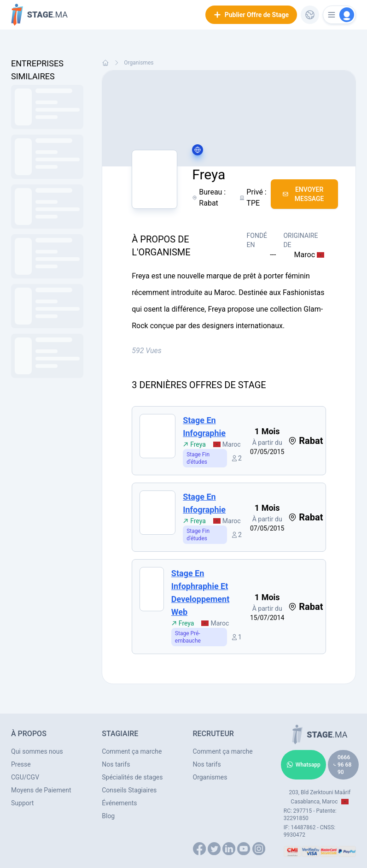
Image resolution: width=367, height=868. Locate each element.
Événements (119, 803)
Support (22, 803)
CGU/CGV (25, 777)
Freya (194, 444)
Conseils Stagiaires (129, 790)
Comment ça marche (132, 751)
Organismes (139, 63)
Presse (21, 764)
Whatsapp (303, 765)
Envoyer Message (303, 194)
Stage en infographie (204, 427)
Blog (108, 816)
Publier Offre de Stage (251, 15)
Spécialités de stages (132, 777)
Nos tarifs (116, 764)
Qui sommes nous (37, 751)
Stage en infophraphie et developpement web (200, 593)
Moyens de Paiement (41, 790)
